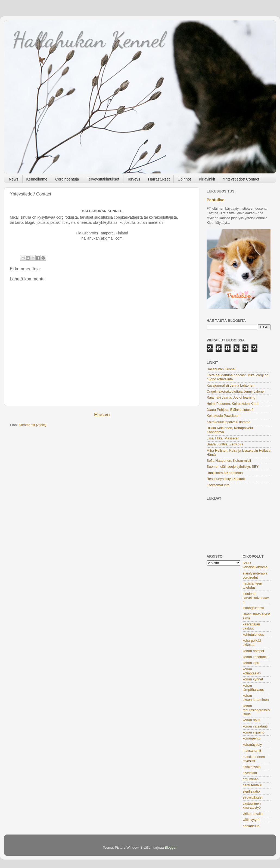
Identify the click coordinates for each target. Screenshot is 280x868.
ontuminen (251, 779)
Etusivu (102, 415)
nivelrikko (250, 773)
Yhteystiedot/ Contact (241, 179)
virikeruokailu (253, 814)
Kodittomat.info (218, 485)
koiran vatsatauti (255, 726)
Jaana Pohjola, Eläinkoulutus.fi (230, 410)
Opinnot (184, 179)
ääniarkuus (251, 826)
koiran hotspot (253, 651)
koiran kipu (251, 663)
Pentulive (216, 200)
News (14, 179)
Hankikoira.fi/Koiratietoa (225, 473)
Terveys (134, 179)
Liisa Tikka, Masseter (223, 438)
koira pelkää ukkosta (252, 643)
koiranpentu (252, 738)
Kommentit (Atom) (32, 425)
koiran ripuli (251, 720)
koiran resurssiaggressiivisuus (256, 710)
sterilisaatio (251, 791)
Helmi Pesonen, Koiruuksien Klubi (232, 404)
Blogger (171, 848)
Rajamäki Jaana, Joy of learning (231, 398)
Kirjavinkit (207, 179)
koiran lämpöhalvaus (253, 688)
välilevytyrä (251, 820)
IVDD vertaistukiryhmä (255, 565)
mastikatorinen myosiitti (254, 759)
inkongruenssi (253, 608)
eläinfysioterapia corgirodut (255, 575)
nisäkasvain (252, 767)
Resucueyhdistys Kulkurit (226, 479)
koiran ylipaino (254, 732)
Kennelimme (37, 179)
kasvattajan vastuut (251, 626)
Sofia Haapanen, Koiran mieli (229, 461)
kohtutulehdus (253, 635)
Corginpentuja (67, 179)
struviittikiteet (253, 797)
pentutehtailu (253, 785)
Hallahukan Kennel (88, 39)
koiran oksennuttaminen (256, 698)
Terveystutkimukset (103, 179)
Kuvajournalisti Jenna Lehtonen (231, 386)
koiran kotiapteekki (252, 671)
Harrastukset (159, 179)
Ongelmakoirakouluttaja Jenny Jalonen (236, 392)
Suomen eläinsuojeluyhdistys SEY (233, 467)
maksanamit (252, 751)
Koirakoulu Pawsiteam (224, 416)
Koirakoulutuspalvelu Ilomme (228, 422)
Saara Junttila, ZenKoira (225, 444)
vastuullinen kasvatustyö (252, 806)
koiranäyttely (252, 745)
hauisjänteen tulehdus (252, 586)
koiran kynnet (253, 679)
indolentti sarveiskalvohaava (256, 598)
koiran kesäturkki (256, 657)
